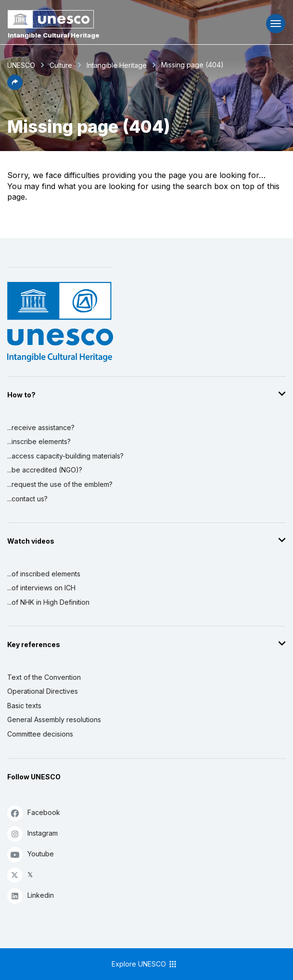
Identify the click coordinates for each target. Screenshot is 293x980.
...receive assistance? (41, 427)
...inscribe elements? (39, 441)
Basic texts (24, 706)
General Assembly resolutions (54, 719)
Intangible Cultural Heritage (54, 35)
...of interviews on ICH (41, 588)
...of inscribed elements (44, 574)
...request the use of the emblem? (60, 484)
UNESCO (21, 65)
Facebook (34, 813)
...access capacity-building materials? (65, 456)
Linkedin (31, 896)
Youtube (31, 854)
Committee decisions (40, 734)
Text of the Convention (44, 677)
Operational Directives (43, 691)
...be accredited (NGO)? (45, 470)
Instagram (32, 834)
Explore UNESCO (145, 964)
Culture (61, 65)
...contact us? (27, 499)
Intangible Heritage (117, 65)
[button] (15, 87)
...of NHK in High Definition (48, 602)
